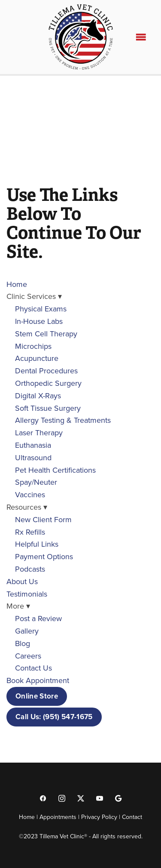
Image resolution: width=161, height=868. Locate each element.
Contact (132, 817)
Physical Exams (41, 309)
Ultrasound (33, 457)
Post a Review (38, 618)
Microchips (33, 346)
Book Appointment (38, 680)
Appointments (58, 817)
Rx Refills (30, 532)
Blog (23, 643)
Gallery (27, 631)
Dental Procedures (46, 371)
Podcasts (30, 569)
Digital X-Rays (38, 396)
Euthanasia (33, 445)
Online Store (37, 696)
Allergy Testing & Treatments (63, 420)
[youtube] (100, 798)
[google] (118, 798)
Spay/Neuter (36, 482)
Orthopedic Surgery (48, 383)
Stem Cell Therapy (46, 334)
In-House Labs (39, 321)
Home (17, 284)
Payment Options (44, 556)
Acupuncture (37, 358)
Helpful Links (37, 544)
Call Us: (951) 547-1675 (54, 717)
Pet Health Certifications (55, 470)
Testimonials (27, 594)
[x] (81, 798)
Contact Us (33, 668)
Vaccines (30, 494)
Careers (28, 656)
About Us (22, 581)
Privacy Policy (99, 817)
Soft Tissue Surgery (48, 408)
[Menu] (141, 37)
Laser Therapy (39, 432)
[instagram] (62, 798)
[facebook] (43, 798)
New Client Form (43, 519)
